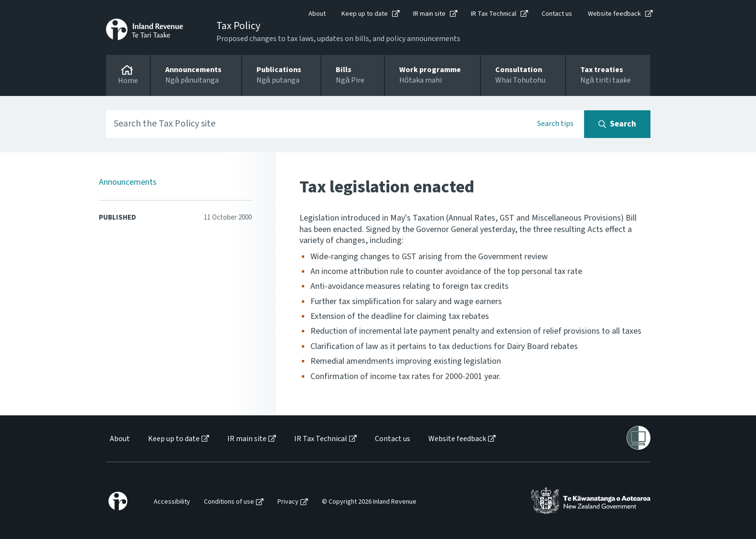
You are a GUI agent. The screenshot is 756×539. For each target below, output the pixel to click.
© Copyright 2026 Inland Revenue (369, 502)
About (317, 14)
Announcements (128, 182)
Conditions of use (229, 502)
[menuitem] (119, 439)
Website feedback (614, 14)
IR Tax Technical (494, 14)
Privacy (288, 502)
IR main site (429, 14)
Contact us (557, 14)
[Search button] (617, 124)
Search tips (555, 124)
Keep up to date (365, 14)
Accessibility (172, 502)
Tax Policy (238, 26)
